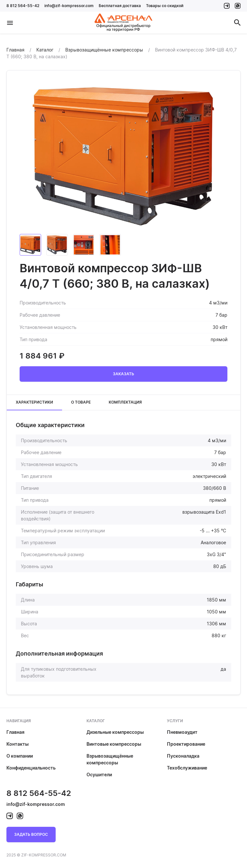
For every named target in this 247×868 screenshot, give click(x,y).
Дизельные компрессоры (115, 732)
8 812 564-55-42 (23, 6)
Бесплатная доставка (120, 6)
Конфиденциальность (31, 768)
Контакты (18, 744)
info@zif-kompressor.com (69, 6)
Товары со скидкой (165, 6)
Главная (15, 732)
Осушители (99, 775)
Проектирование (186, 744)
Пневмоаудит (182, 732)
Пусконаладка (183, 756)
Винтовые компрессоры (114, 744)
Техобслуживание (187, 768)
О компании (20, 756)
